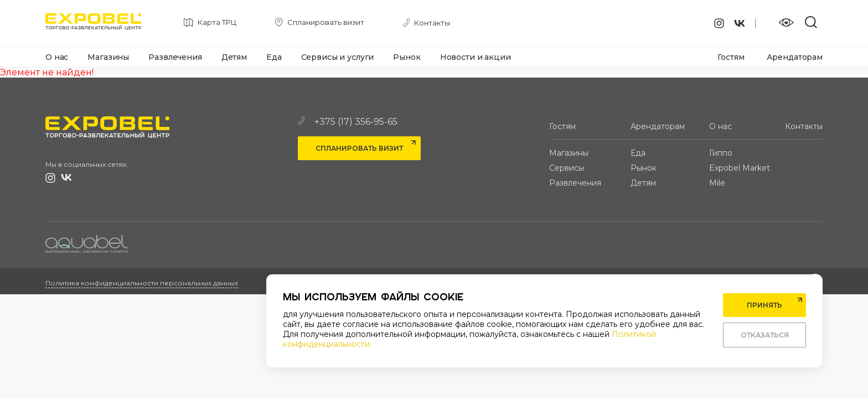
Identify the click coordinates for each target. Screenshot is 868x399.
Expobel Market (740, 168)
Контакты (804, 126)
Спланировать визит (359, 148)
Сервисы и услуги (338, 57)
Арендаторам (795, 57)
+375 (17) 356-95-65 (348, 122)
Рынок (407, 57)
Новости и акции (476, 57)
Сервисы (567, 168)
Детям (234, 57)
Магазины (108, 57)
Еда (274, 57)
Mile (717, 183)
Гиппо (721, 153)
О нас (57, 57)
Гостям (731, 57)
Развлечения (175, 57)
